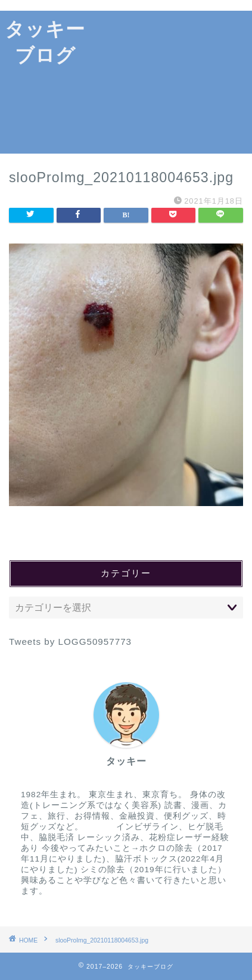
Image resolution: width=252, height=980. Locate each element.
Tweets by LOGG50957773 (70, 642)
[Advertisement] (171, 82)
